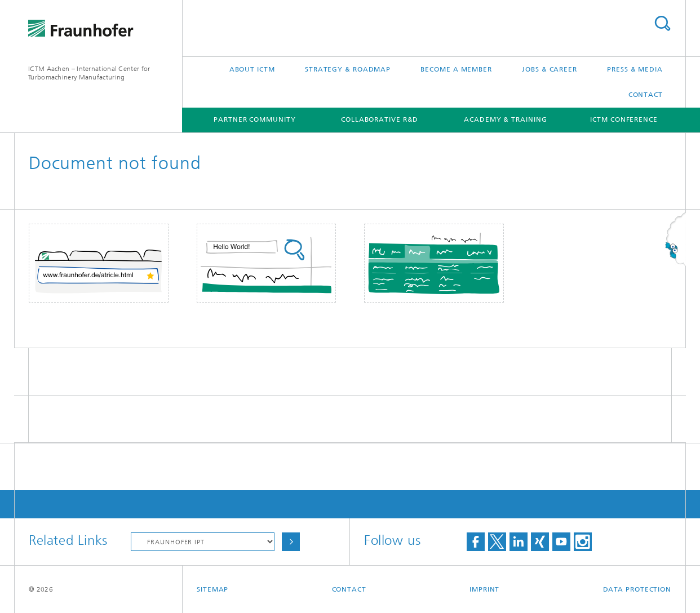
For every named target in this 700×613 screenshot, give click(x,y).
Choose (291, 542)
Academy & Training (505, 119)
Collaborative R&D (380, 119)
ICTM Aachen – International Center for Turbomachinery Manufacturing (89, 73)
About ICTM (252, 69)
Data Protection (637, 589)
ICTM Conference (624, 119)
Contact (646, 95)
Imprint (484, 589)
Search (662, 23)
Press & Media (635, 69)
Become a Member (456, 69)
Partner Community (254, 119)
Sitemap (212, 589)
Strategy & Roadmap (348, 69)
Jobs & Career (550, 69)
